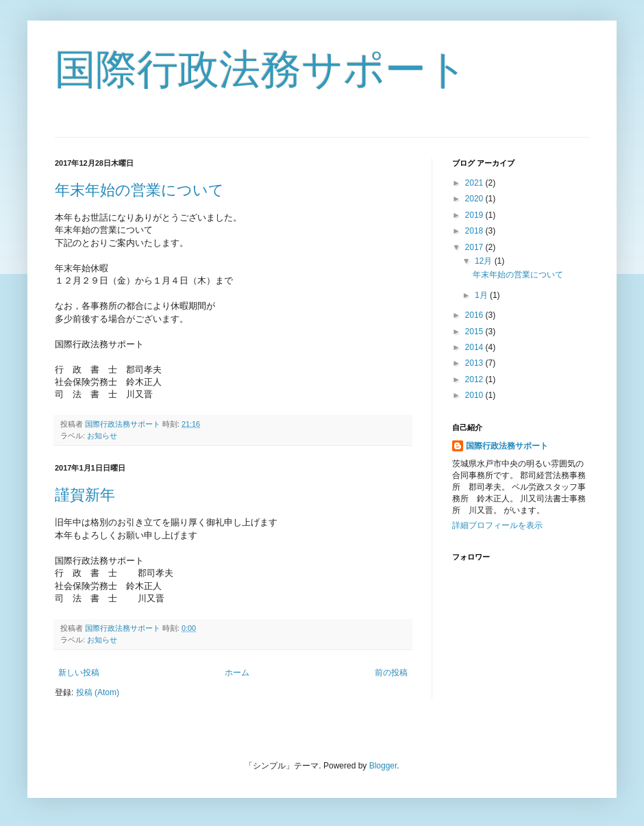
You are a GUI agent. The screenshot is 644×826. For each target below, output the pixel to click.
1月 (482, 295)
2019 (475, 215)
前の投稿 (391, 673)
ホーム (237, 673)
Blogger (383, 766)
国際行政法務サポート (261, 70)
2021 (475, 183)
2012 (475, 379)
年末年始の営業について (139, 190)
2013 (475, 363)
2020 (475, 199)
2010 (475, 395)
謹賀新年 (85, 495)
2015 (475, 331)
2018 (475, 231)
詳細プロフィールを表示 (497, 525)
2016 (475, 315)
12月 (485, 261)
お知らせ (102, 436)
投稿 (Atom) (98, 692)
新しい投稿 (79, 673)
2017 (475, 247)
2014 (475, 347)
